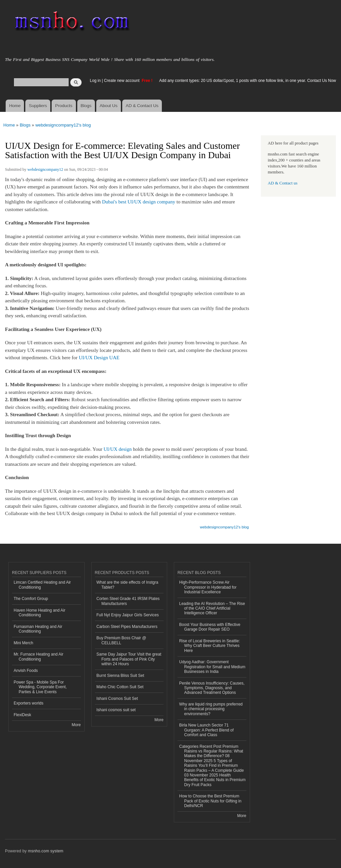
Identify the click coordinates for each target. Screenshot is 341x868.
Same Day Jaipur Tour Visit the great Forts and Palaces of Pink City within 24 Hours (129, 659)
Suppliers (38, 106)
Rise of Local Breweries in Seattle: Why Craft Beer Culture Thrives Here (210, 646)
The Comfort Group (31, 599)
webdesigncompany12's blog (63, 125)
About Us (108, 106)
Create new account (122, 81)
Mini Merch (23, 643)
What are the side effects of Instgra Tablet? (128, 585)
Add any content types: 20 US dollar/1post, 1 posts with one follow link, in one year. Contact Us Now (248, 81)
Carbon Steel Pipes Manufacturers (127, 627)
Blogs (86, 106)
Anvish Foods (26, 671)
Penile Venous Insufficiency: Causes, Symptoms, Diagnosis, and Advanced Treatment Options (212, 688)
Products (64, 106)
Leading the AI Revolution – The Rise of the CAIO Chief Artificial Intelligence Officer (212, 608)
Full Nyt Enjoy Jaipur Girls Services (128, 615)
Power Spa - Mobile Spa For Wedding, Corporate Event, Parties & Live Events (40, 687)
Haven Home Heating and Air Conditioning (39, 613)
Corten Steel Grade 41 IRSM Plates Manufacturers (128, 601)
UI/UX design (118, 449)
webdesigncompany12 (45, 169)
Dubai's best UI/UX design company (139, 202)
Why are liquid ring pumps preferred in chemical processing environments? (211, 709)
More (76, 725)
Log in (95, 81)
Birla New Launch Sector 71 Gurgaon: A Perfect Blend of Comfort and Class (206, 730)
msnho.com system (46, 851)
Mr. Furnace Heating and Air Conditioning (38, 657)
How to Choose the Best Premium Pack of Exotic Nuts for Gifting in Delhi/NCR (210, 801)
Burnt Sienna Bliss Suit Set (120, 676)
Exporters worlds (28, 703)
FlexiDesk (22, 715)
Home (15, 106)
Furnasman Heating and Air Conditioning (38, 629)
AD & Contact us (283, 183)
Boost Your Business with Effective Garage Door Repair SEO (210, 627)
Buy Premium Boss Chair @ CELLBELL (121, 640)
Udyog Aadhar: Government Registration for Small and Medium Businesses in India (212, 667)
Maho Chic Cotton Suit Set (120, 687)
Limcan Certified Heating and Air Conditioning (42, 585)
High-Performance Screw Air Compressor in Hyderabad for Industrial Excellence (208, 587)
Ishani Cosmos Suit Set (117, 699)
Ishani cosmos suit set (116, 710)
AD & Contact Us (142, 106)
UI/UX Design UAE (99, 358)
